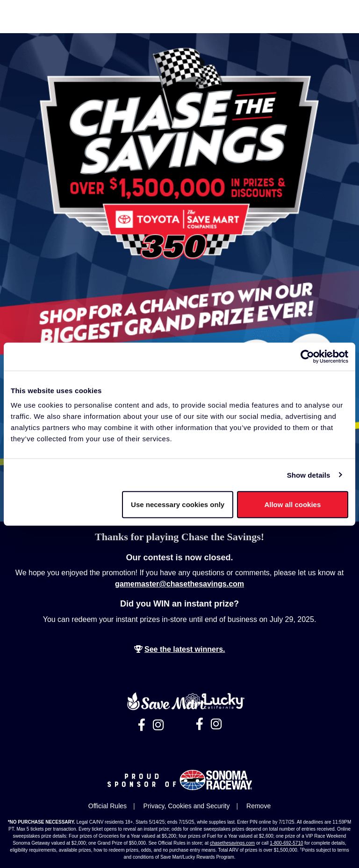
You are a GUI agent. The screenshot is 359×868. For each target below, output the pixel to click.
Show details (309, 475)
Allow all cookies (292, 505)
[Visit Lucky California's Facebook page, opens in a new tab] (200, 724)
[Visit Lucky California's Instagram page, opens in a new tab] (216, 724)
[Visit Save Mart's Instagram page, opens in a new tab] (158, 725)
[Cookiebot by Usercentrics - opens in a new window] (307, 356)
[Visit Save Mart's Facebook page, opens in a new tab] (142, 725)
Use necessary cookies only (178, 505)
